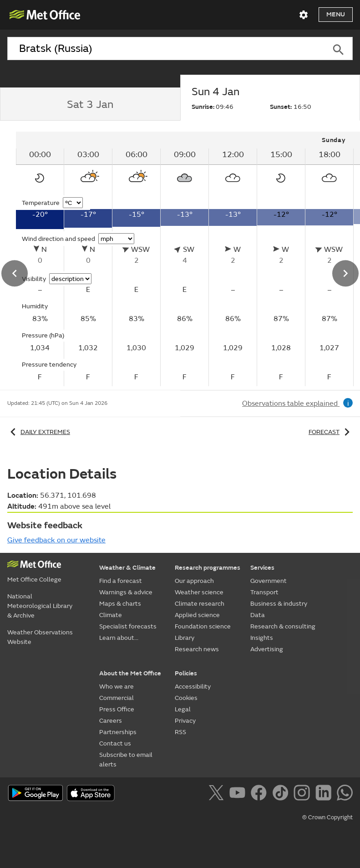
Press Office (117, 709)
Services (262, 568)
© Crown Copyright (327, 817)
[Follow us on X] (218, 794)
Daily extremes (39, 432)
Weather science (199, 592)
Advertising (267, 649)
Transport (264, 592)
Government (269, 581)
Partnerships (118, 732)
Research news (197, 649)
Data (258, 615)
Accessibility (193, 687)
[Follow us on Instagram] (303, 794)
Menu (336, 14)
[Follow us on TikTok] (282, 794)
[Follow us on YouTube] (239, 794)
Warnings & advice (126, 592)
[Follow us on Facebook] (261, 794)
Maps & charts (120, 604)
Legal (183, 709)
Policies (186, 673)
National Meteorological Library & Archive (40, 606)
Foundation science (203, 626)
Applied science (197, 615)
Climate (111, 615)
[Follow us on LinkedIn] (325, 794)
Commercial (117, 698)
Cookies (186, 698)
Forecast (331, 432)
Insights (262, 638)
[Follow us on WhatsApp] (345, 794)
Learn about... (119, 638)
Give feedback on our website (56, 540)
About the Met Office (130, 673)
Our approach (194, 581)
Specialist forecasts (128, 626)
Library (185, 638)
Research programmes (208, 568)
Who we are (117, 687)
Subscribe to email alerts (126, 760)
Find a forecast (121, 581)
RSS (180, 732)
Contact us (115, 743)
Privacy (185, 721)
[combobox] (166, 49)
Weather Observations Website (40, 637)
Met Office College (34, 580)
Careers (111, 721)
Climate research (200, 604)
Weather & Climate (127, 568)
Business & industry (279, 604)
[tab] (90, 104)
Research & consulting (283, 626)
